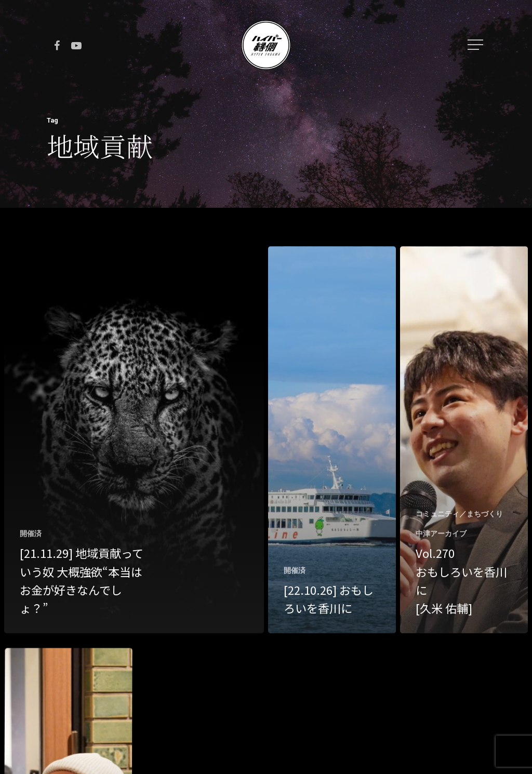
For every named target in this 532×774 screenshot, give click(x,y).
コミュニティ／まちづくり (459, 514)
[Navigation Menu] (476, 45)
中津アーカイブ (441, 533)
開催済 (31, 533)
